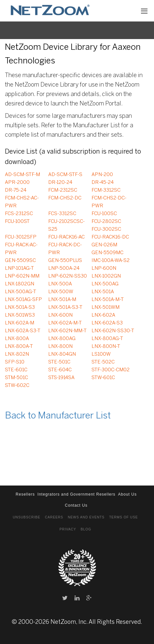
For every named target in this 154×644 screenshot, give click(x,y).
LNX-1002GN (106, 276)
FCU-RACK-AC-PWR (21, 249)
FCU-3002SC (106, 229)
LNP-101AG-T (19, 268)
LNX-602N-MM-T (67, 331)
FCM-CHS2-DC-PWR (109, 202)
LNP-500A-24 (64, 268)
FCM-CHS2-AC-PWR (22, 202)
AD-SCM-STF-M (22, 175)
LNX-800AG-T (107, 339)
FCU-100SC (104, 214)
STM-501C (16, 378)
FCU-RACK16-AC (66, 237)
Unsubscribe (27, 517)
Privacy (68, 529)
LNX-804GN (62, 354)
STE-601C (16, 370)
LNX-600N (60, 315)
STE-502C (103, 362)
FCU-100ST (17, 222)
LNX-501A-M (62, 300)
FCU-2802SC (106, 222)
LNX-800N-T (106, 347)
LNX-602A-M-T (65, 323)
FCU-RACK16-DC (110, 237)
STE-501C (59, 362)
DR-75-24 (16, 190)
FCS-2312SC (19, 214)
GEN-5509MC (107, 253)
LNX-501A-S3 (20, 308)
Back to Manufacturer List (58, 416)
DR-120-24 (60, 183)
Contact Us (76, 505)
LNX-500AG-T (21, 292)
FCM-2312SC (63, 190)
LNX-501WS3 (20, 315)
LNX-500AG (105, 284)
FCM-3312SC (106, 190)
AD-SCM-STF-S (65, 175)
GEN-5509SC (20, 261)
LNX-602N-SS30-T (113, 331)
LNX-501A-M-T (108, 300)
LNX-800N (60, 347)
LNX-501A (103, 292)
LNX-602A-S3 (107, 323)
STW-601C (103, 378)
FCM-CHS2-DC (65, 198)
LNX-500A (60, 284)
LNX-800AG (62, 339)
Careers (54, 517)
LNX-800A (17, 339)
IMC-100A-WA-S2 (111, 261)
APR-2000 (17, 183)
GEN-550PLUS (65, 261)
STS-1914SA (61, 378)
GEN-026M (104, 245)
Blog (86, 529)
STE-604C (60, 370)
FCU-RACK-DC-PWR (65, 249)
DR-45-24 (103, 183)
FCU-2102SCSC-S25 (66, 226)
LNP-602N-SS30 (68, 276)
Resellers (25, 494)
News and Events (86, 517)
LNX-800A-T (19, 347)
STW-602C (17, 386)
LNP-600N (104, 268)
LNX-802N (17, 354)
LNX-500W (61, 292)
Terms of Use (123, 517)
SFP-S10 (15, 362)
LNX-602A (103, 315)
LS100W (101, 354)
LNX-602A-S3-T (23, 331)
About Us (127, 494)
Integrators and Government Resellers (76, 494)
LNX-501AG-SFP (23, 300)
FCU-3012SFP (21, 237)
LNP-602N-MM (22, 276)
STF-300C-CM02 (111, 370)
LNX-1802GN (20, 284)
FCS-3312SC (62, 214)
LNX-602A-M (20, 323)
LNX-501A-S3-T (65, 308)
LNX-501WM (105, 308)
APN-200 (102, 175)
